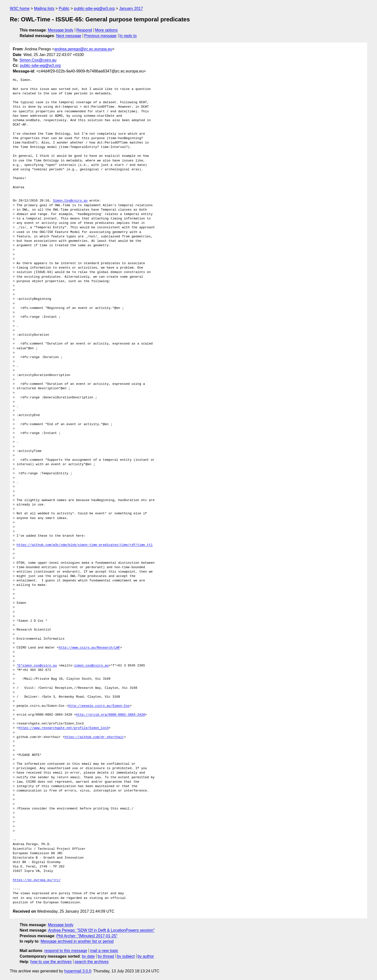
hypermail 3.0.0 (77, 971)
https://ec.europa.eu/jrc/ (37, 880)
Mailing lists (44, 8)
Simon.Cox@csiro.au (38, 60)
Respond (84, 30)
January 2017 (131, 8)
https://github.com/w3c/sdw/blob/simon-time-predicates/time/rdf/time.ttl (85, 545)
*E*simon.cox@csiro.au (37, 666)
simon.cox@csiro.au (91, 666)
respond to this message (66, 951)
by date (88, 956)
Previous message (100, 36)
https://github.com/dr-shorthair (94, 737)
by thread (106, 956)
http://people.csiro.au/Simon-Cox (99, 706)
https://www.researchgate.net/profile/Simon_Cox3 (63, 728)
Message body (61, 30)
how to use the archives (51, 962)
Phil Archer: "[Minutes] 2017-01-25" (87, 936)
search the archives (92, 962)
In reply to (128, 36)
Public (64, 8)
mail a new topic (104, 951)
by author (146, 956)
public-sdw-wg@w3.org (94, 8)
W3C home (20, 8)
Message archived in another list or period (77, 941)
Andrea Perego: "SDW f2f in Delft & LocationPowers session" (101, 930)
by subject (126, 956)
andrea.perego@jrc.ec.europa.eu (83, 49)
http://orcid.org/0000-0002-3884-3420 (110, 715)
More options (106, 30)
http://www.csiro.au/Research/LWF (89, 648)
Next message (69, 36)
